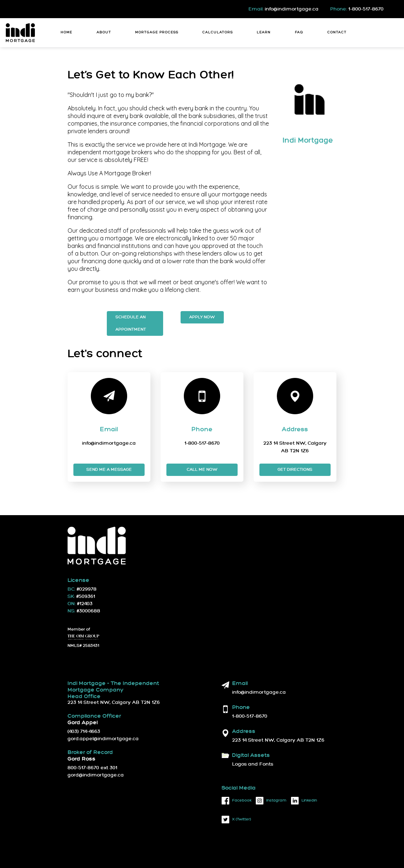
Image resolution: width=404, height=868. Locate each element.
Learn (264, 32)
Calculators (218, 32)
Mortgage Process (157, 32)
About (104, 32)
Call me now (202, 470)
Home (66, 32)
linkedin (304, 801)
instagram (271, 801)
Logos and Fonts (253, 764)
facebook (237, 801)
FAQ (299, 32)
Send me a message (109, 470)
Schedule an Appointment (131, 323)
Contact (337, 32)
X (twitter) (236, 820)
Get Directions (295, 470)
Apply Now (202, 317)
